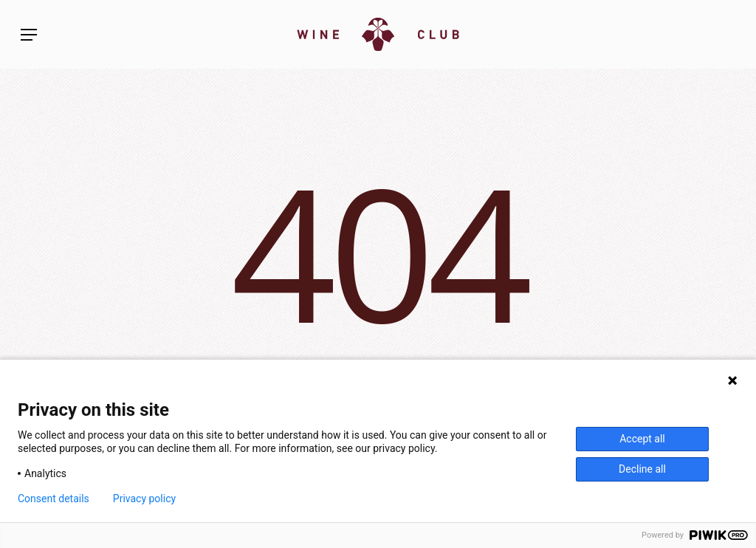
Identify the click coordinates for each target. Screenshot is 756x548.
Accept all (642, 439)
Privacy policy (144, 499)
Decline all (642, 469)
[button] (29, 35)
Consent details (54, 499)
